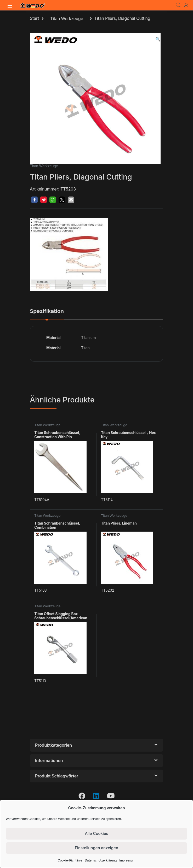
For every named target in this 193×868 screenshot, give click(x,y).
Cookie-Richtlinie (70, 860)
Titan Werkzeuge (67, 19)
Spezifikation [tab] (47, 311)
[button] (158, 39)
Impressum (127, 860)
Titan (85, 348)
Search (178, 5)
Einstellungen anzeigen (96, 848)
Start (34, 19)
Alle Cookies (96, 833)
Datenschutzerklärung (101, 860)
